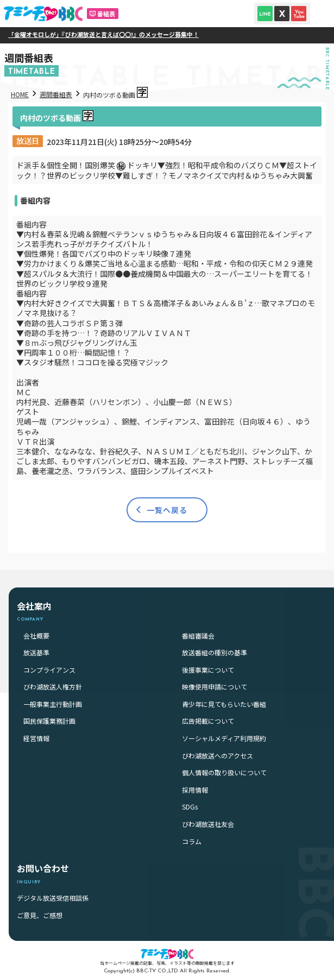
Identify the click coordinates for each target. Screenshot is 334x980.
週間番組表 (56, 94)
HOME (20, 94)
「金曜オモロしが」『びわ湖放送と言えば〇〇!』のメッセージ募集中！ (116, 34)
